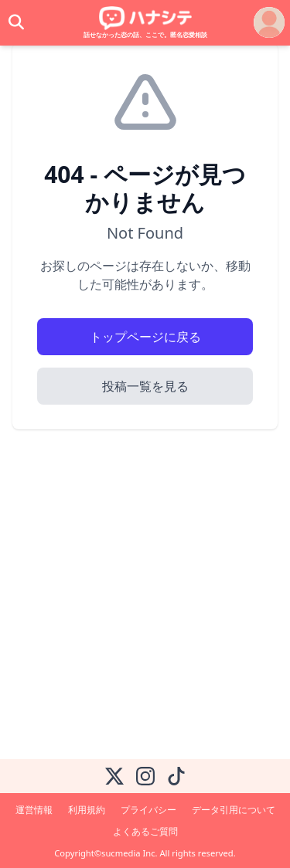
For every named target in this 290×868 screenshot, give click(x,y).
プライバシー (148, 810)
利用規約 (87, 810)
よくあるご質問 (145, 831)
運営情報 (34, 810)
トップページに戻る (145, 337)
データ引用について (234, 810)
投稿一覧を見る (145, 386)
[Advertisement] (145, 599)
